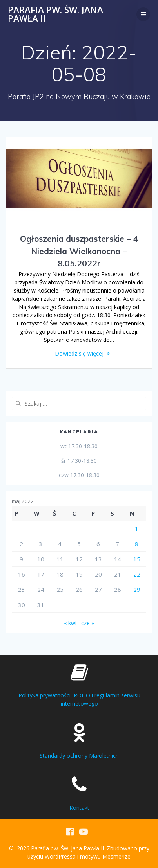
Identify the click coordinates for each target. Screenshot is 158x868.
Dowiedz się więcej (79, 353)
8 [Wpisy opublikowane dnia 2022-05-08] (137, 544)
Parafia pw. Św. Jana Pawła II (55, 14)
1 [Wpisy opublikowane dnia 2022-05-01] (137, 528)
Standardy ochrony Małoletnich (79, 756)
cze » (88, 623)
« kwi (70, 623)
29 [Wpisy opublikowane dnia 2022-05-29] (137, 589)
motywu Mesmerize (105, 856)
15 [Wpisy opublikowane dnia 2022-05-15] (137, 559)
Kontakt (79, 808)
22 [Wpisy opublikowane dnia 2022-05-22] (137, 574)
